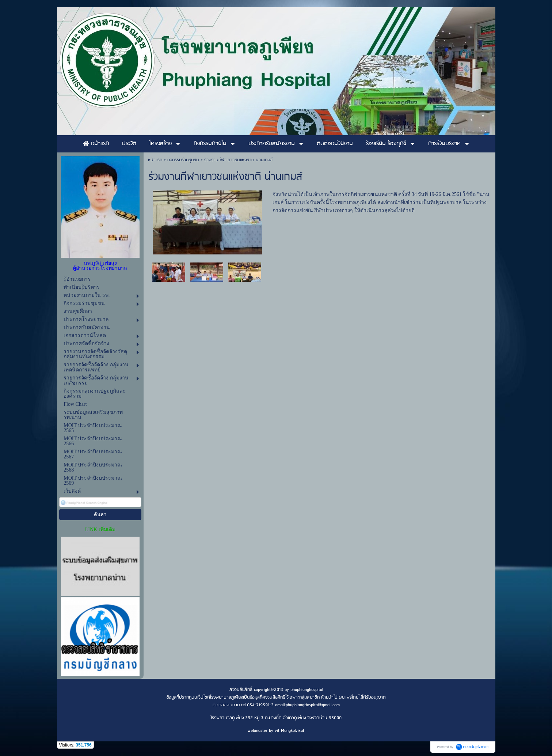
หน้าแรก (155, 160)
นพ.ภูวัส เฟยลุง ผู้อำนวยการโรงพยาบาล (100, 266)
